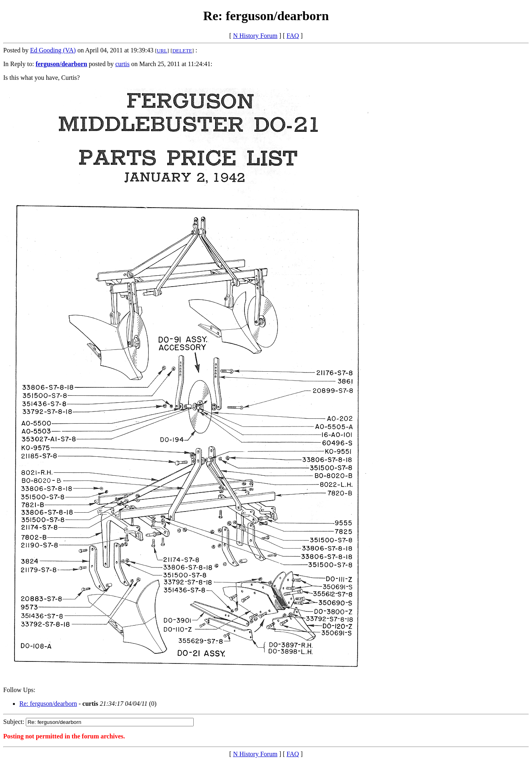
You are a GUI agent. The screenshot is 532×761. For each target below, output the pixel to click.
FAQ (293, 36)
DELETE (182, 51)
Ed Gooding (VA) (53, 50)
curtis (122, 64)
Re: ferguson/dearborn (48, 704)
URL (162, 51)
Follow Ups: (19, 690)
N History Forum (255, 36)
